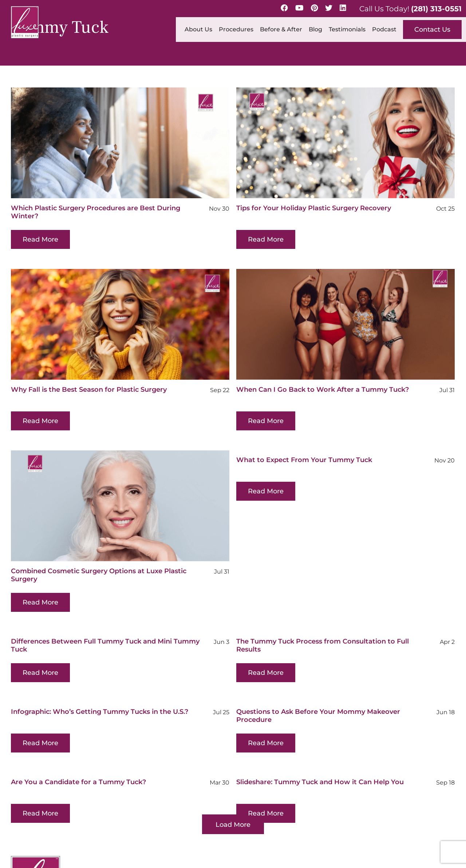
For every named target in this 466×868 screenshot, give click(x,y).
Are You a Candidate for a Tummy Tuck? (102, 742)
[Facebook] (284, 8)
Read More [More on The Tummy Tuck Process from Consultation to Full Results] (254, 644)
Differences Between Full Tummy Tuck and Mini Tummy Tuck (105, 617)
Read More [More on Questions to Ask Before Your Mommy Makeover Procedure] (230, 714)
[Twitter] (329, 8)
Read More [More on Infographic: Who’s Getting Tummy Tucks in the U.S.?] (88, 703)
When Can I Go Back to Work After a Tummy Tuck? (287, 390)
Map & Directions (166, 812)
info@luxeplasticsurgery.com (418, 802)
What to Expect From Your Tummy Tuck (317, 431)
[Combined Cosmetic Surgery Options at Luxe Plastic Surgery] (144, 477)
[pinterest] (49, 830)
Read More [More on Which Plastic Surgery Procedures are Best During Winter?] (40, 239)
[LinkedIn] (343, 8)
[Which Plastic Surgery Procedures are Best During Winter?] (120, 143)
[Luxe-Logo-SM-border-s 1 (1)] (35, 757)
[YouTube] (299, 8)
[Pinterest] (314, 8)
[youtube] (32, 830)
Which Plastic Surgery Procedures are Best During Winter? (96, 212)
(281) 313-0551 (436, 9)
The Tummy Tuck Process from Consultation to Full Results (311, 617)
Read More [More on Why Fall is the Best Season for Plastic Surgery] (88, 392)
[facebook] (15, 830)
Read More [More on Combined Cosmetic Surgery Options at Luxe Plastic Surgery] (64, 574)
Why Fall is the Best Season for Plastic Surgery (137, 361)
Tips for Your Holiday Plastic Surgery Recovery (302, 208)
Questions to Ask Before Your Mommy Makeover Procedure (283, 687)
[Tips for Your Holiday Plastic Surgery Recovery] (334, 143)
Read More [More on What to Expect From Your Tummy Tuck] (278, 462)
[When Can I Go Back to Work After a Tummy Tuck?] (310, 324)
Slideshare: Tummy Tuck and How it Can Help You (332, 742)
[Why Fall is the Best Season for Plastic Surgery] (168, 296)
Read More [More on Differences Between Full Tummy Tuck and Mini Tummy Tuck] (40, 644)
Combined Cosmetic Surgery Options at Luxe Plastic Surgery (123, 546)
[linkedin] (81, 830)
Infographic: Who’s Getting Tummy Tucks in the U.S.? (147, 672)
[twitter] (65, 830)
